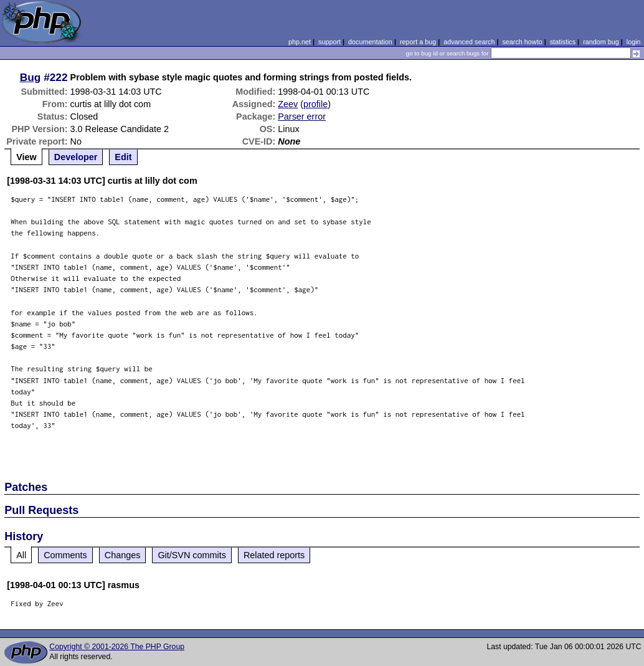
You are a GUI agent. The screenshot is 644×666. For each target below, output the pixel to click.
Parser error (302, 117)
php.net (300, 42)
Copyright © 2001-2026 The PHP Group (117, 647)
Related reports (274, 555)
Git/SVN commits (192, 555)
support (329, 42)
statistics (563, 42)
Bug (31, 77)
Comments (65, 555)
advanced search (469, 42)
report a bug (418, 42)
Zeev (288, 104)
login (634, 42)
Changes (123, 555)
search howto (522, 42)
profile (315, 104)
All (21, 555)
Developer (76, 157)
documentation (370, 42)
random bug (601, 42)
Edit (123, 157)
